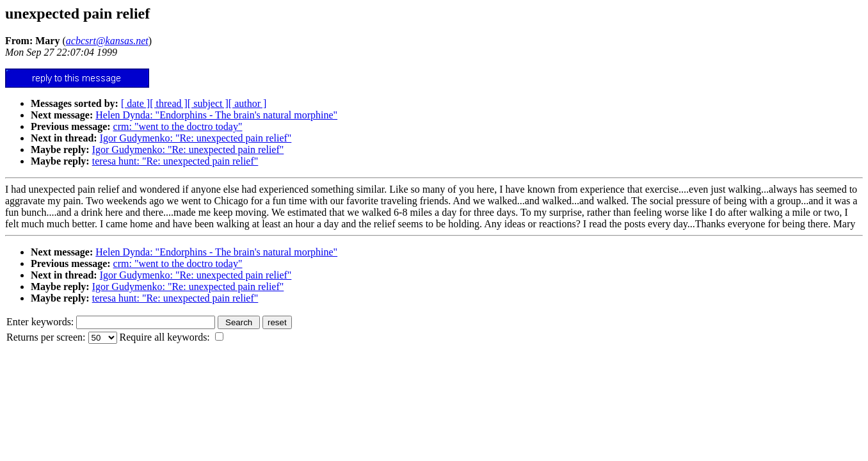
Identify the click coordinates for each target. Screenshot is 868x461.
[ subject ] (208, 103)
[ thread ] (169, 103)
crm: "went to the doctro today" (178, 126)
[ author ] (248, 103)
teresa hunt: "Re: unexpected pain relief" (175, 161)
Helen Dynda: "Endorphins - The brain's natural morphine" (216, 115)
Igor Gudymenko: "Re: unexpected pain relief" (196, 138)
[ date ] (135, 103)
